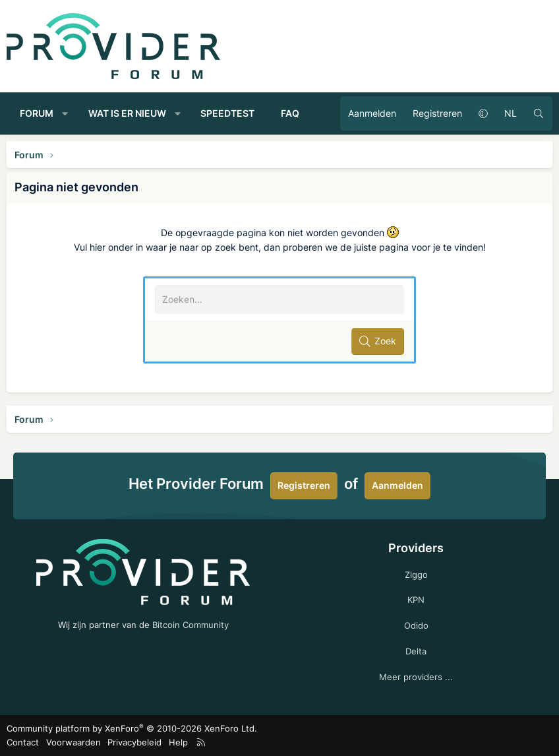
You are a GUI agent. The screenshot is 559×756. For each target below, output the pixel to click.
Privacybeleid (134, 742)
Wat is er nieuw (127, 113)
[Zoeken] (539, 113)
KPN (416, 600)
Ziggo (416, 575)
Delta (416, 651)
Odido (416, 625)
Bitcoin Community (191, 625)
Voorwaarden (74, 742)
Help (178, 742)
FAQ (290, 113)
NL (511, 113)
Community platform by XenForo (132, 728)
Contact (23, 742)
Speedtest (227, 113)
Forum (37, 113)
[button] (65, 113)
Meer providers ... (416, 677)
